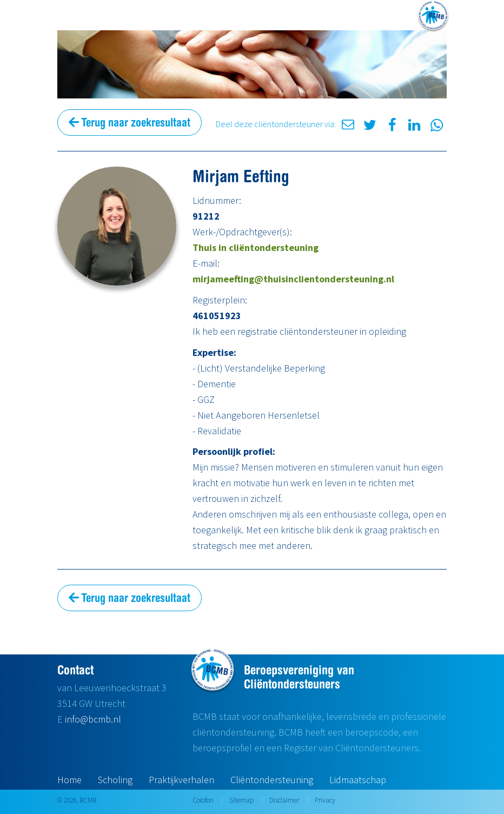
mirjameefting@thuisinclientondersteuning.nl (293, 279)
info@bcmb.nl (93, 719)
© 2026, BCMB (77, 800)
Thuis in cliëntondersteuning (256, 247)
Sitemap (241, 800)
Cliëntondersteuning (272, 780)
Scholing (115, 780)
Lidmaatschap (358, 780)
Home (69, 780)
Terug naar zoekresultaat (130, 122)
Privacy (325, 800)
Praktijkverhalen (181, 780)
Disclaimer (284, 800)
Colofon (203, 800)
